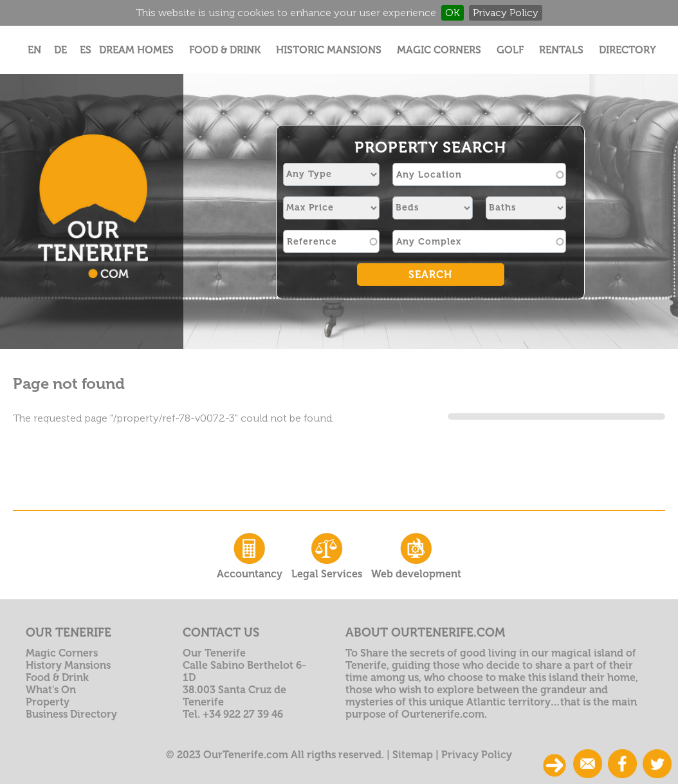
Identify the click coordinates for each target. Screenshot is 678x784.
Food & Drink (225, 50)
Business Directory (71, 714)
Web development (416, 555)
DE (60, 50)
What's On (51, 690)
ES (86, 50)
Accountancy (250, 555)
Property (48, 702)
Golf (510, 50)
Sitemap (413, 755)
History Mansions (68, 665)
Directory (628, 50)
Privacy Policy (506, 13)
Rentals (561, 50)
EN (34, 50)
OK (453, 13)
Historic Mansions (329, 50)
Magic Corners (439, 50)
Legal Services (327, 555)
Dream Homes (136, 50)
